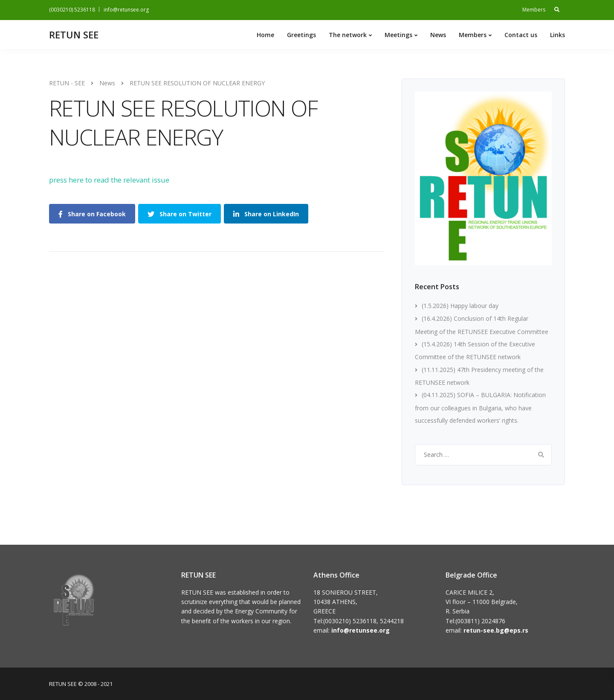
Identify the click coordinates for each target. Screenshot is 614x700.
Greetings (301, 35)
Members (534, 10)
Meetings (398, 35)
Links (558, 35)
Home (265, 35)
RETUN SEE (74, 35)
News (438, 35)
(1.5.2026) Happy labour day (460, 306)
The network (348, 35)
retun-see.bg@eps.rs (496, 630)
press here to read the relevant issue (109, 180)
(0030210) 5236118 (72, 10)
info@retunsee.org (126, 10)
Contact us (521, 35)
